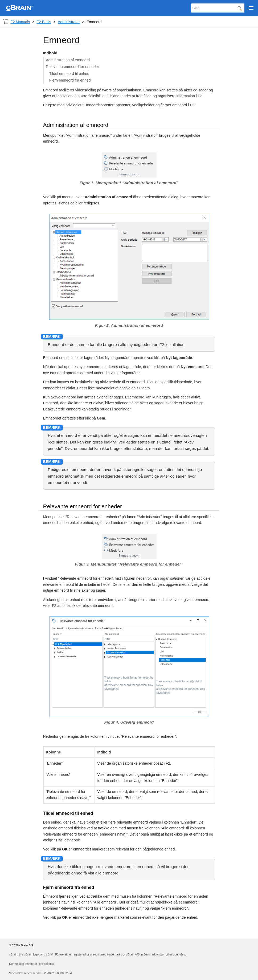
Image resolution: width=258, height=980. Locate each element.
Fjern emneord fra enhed (70, 80)
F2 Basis (44, 22)
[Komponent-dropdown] (6, 22)
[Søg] (218, 8)
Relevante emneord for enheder (72, 67)
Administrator (69, 22)
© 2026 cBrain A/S (21, 945)
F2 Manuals (20, 22)
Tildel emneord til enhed (69, 74)
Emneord (94, 22)
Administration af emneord (68, 60)
